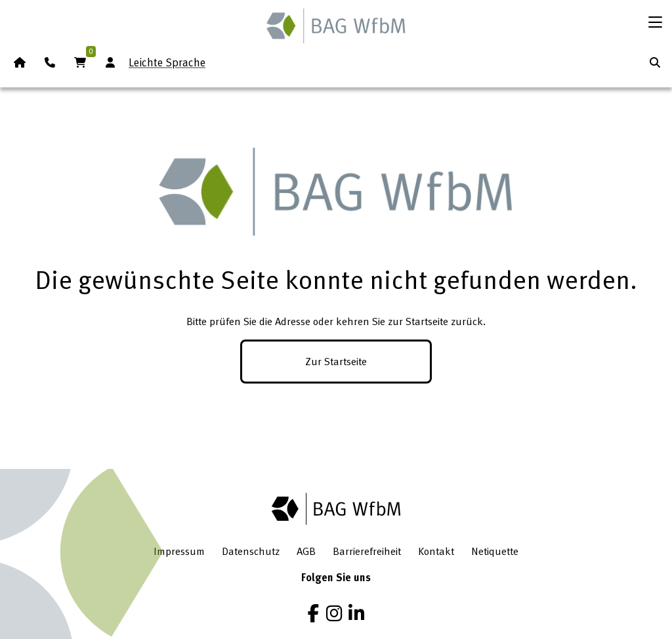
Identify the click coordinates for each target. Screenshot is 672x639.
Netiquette (495, 551)
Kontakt (436, 551)
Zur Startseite (336, 361)
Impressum (179, 551)
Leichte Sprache (167, 62)
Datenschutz (251, 551)
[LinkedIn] (356, 613)
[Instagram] (334, 613)
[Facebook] (313, 613)
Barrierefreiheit (367, 551)
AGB (306, 551)
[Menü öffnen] (655, 22)
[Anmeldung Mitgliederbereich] (110, 62)
